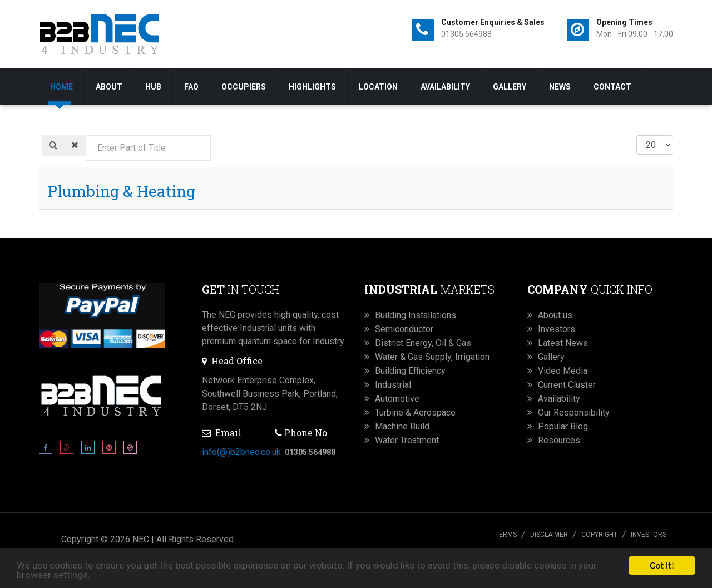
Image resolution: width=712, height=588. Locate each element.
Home (61, 87)
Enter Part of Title (86, 135)
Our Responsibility (574, 412)
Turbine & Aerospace (415, 412)
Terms (506, 535)
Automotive (397, 399)
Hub (153, 87)
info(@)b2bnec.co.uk (241, 452)
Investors (557, 329)
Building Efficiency (410, 371)
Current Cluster (567, 385)
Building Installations (416, 315)
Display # (637, 135)
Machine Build (402, 426)
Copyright (599, 535)
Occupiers (244, 87)
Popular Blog (563, 426)
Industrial (393, 385)
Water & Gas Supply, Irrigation (432, 357)
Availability (445, 87)
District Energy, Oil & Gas (423, 343)
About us (555, 315)
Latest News (563, 343)
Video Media (563, 371)
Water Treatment (407, 440)
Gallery (510, 87)
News (560, 87)
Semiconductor (404, 329)
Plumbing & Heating (121, 191)
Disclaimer (549, 535)
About (109, 87)
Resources (559, 440)
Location (378, 87)
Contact (612, 87)
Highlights (312, 87)
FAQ (191, 87)
